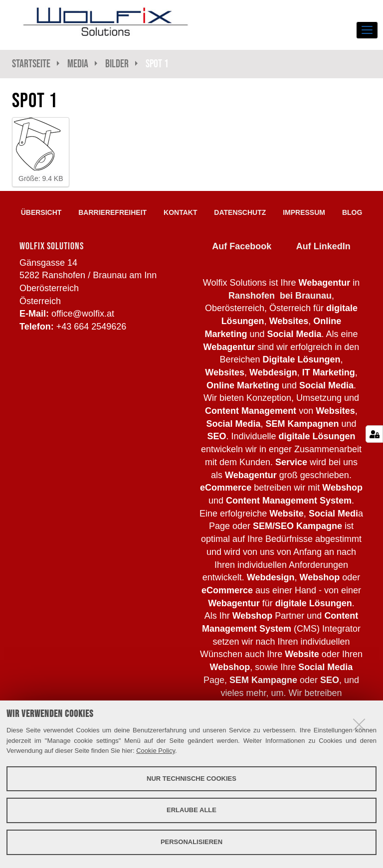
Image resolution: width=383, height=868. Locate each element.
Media (78, 64)
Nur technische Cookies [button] (191, 779)
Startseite (31, 64)
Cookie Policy (156, 751)
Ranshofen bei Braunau (280, 296)
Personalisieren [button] (191, 842)
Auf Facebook (242, 246)
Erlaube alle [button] (191, 810)
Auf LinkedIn (323, 246)
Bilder (117, 64)
